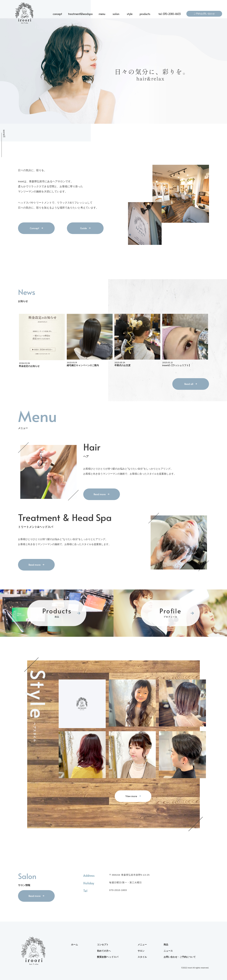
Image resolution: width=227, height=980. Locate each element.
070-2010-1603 (118, 890)
